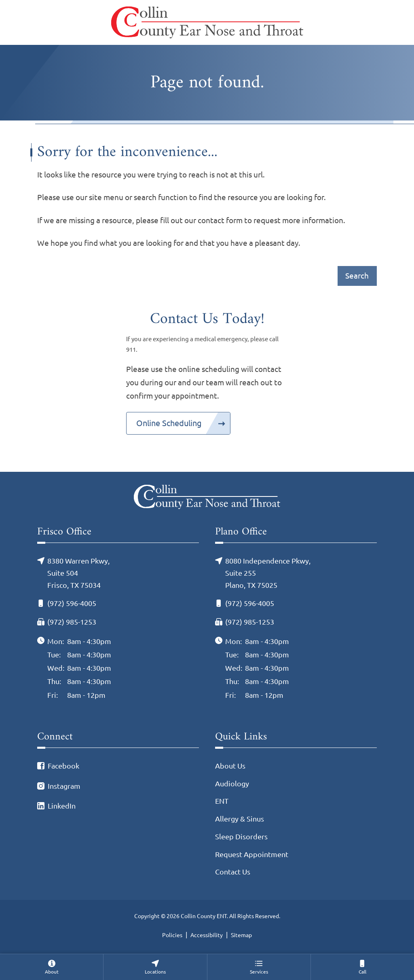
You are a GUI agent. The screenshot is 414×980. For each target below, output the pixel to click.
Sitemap (241, 935)
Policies (172, 935)
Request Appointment (252, 854)
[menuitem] (52, 967)
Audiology (232, 784)
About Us (230, 766)
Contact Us (233, 872)
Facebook (63, 766)
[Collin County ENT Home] (207, 22)
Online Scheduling (169, 423)
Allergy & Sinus (240, 819)
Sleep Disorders (241, 837)
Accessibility (207, 935)
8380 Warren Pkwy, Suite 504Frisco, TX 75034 (78, 573)
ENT (222, 801)
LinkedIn (62, 806)
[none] (52, 967)
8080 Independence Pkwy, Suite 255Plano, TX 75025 (268, 573)
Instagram (64, 786)
